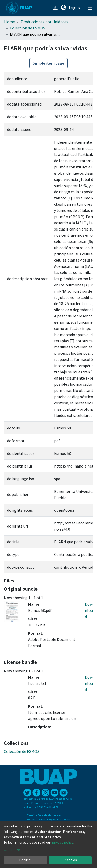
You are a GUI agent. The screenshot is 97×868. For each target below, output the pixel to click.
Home (10, 22)
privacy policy (63, 842)
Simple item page (48, 63)
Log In (75, 8)
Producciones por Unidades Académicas (47, 22)
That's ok (70, 860)
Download (89, 610)
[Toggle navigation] (90, 8)
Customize (12, 850)
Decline (25, 860)
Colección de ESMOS (28, 28)
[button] (64, 8)
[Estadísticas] (55, 8)
